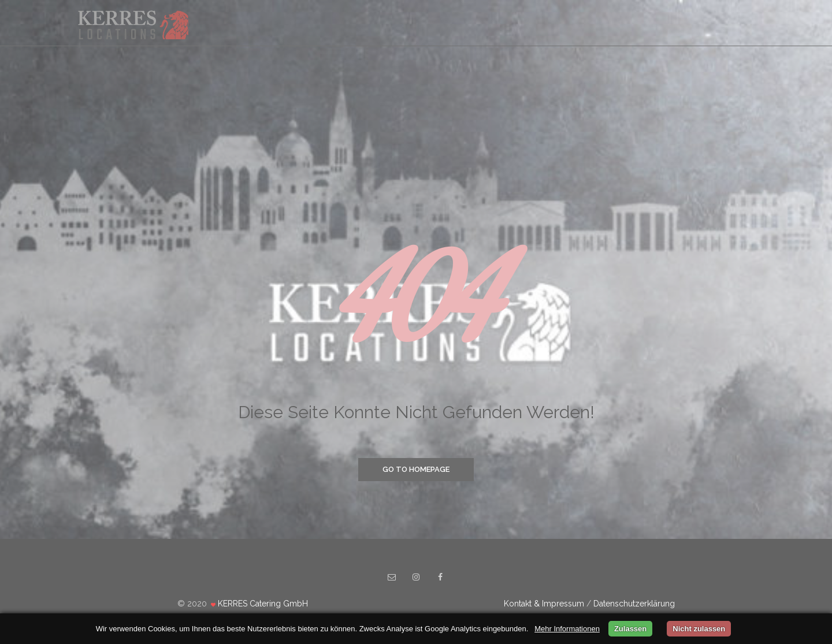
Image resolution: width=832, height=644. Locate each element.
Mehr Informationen (567, 629)
